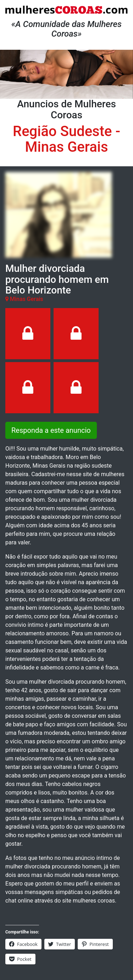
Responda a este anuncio (51, 430)
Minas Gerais (67, 147)
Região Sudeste (62, 131)
